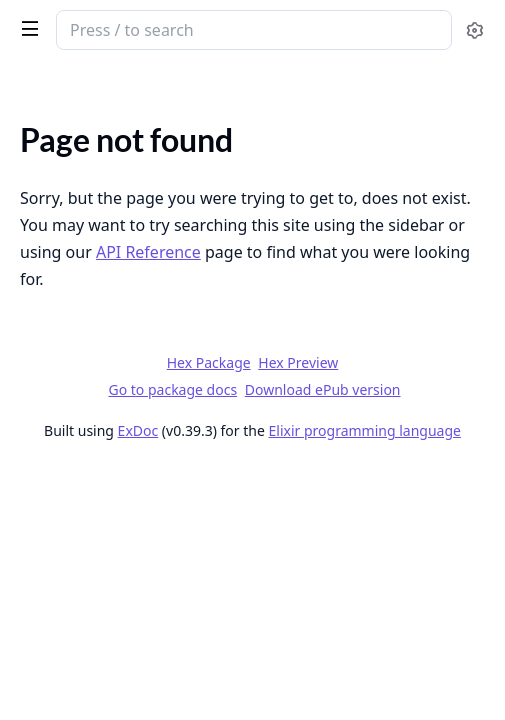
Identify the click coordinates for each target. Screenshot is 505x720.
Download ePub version (323, 389)
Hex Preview (298, 362)
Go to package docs (172, 390)
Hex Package (209, 362)
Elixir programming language (365, 430)
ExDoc (138, 430)
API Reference (148, 252)
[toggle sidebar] (26, 28)
